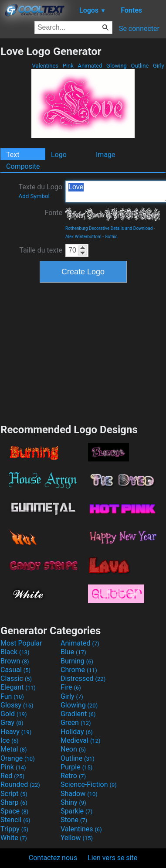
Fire (71, 687)
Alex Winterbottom (83, 237)
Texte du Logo (40, 191)
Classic (16, 678)
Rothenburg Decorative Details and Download (109, 228)
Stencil (15, 820)
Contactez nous (53, 858)
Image (106, 155)
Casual (15, 670)
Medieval (81, 740)
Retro (73, 776)
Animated (90, 66)
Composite (23, 166)
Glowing (117, 66)
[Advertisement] (83, 352)
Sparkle (76, 811)
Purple (76, 767)
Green (76, 723)
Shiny (73, 802)
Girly (159, 66)
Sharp (14, 802)
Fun (12, 696)
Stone (74, 820)
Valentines (45, 66)
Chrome (79, 670)
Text (13, 155)
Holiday (77, 732)
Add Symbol (34, 196)
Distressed (83, 678)
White (14, 838)
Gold (14, 714)
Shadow (79, 794)
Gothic (111, 237)
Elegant (18, 687)
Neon (73, 749)
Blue (73, 652)
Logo (59, 155)
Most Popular (21, 643)
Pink (68, 66)
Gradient (78, 714)
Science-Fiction (89, 784)
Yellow (77, 838)
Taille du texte (41, 250)
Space (14, 811)
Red (12, 776)
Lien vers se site (112, 858)
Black (15, 652)
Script (14, 794)
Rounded (20, 784)
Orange (18, 758)
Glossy (17, 705)
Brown (15, 661)
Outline (140, 66)
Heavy (16, 732)
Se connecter (139, 29)
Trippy (14, 829)
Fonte (54, 213)
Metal (14, 749)
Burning (77, 661)
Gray (12, 723)
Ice (9, 740)
